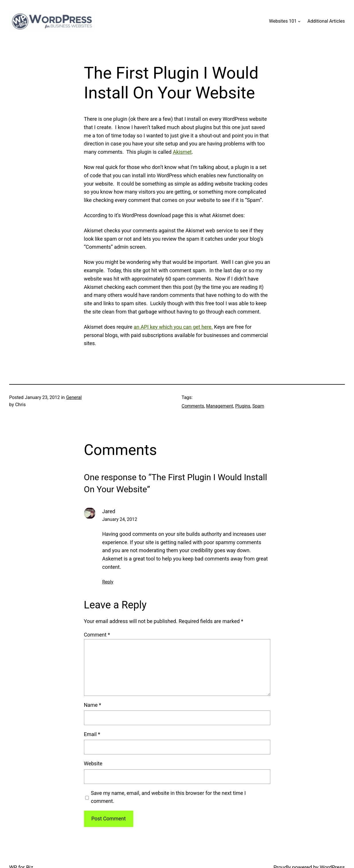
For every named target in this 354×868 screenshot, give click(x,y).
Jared (109, 511)
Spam (258, 406)
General (74, 397)
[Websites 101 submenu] (299, 21)
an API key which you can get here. (173, 327)
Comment (97, 635)
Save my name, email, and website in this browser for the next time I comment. (168, 797)
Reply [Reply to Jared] (108, 582)
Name (93, 705)
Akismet (182, 152)
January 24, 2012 (120, 519)
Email (92, 734)
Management (220, 406)
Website (93, 763)
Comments (193, 406)
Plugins (243, 406)
